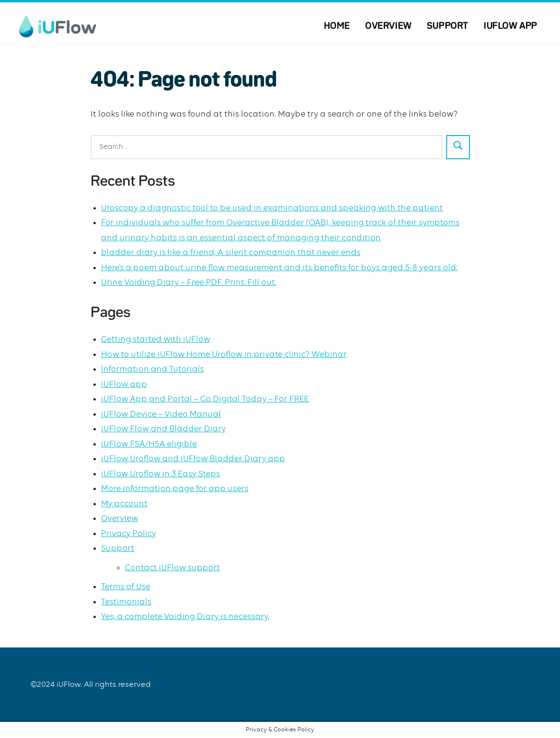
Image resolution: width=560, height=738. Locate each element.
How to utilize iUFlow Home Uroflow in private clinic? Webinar (224, 355)
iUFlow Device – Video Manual (161, 414)
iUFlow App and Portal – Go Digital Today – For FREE (205, 399)
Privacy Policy (129, 534)
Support (448, 26)
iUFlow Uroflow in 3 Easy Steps (161, 474)
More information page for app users (175, 489)
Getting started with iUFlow (156, 339)
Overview (388, 26)
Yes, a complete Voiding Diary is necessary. (185, 617)
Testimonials (126, 602)
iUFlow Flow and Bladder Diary (163, 429)
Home (337, 26)
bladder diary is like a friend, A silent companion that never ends (231, 253)
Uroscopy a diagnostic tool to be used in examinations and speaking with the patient (272, 208)
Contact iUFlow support (172, 568)
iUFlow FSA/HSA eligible (149, 444)
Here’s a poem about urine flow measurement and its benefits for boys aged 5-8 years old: (279, 268)
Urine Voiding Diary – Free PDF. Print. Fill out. (189, 282)
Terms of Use (126, 587)
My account (124, 504)
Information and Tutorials (152, 369)
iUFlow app (510, 26)
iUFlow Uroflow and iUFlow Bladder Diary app (193, 459)
